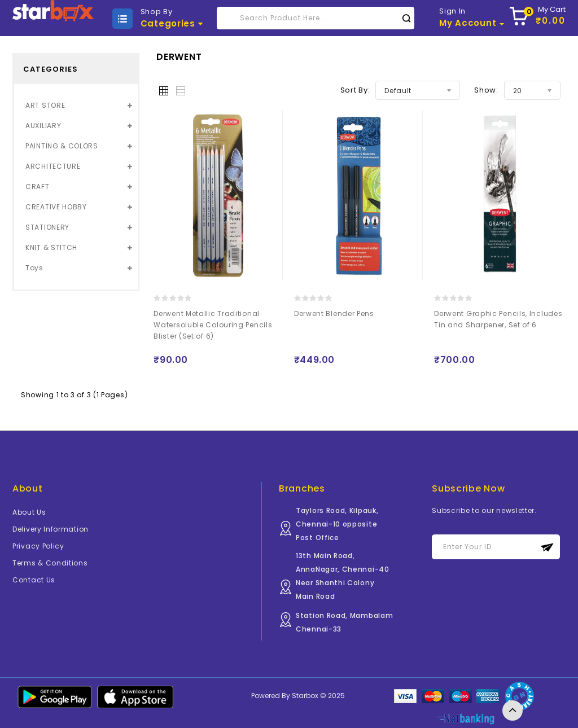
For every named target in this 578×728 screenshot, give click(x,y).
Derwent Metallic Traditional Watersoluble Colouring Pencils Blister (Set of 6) (213, 325)
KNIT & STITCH (51, 247)
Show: (486, 90)
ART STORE (45, 105)
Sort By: (355, 90)
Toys (34, 268)
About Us (29, 512)
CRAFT (38, 187)
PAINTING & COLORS (62, 146)
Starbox (305, 696)
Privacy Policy (38, 546)
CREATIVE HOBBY (56, 207)
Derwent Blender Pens (334, 313)
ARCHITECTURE (53, 166)
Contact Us (34, 580)
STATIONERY (47, 227)
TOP (513, 711)
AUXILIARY (43, 126)
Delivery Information (51, 529)
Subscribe (547, 547)
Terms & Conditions (50, 563)
